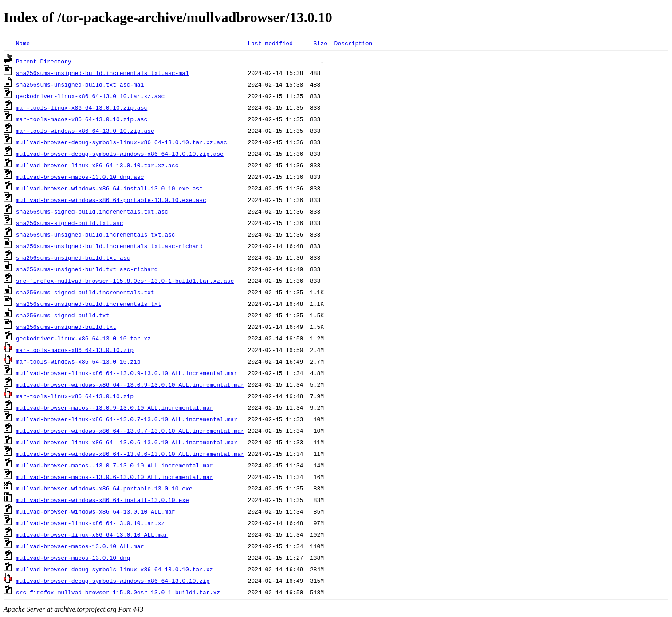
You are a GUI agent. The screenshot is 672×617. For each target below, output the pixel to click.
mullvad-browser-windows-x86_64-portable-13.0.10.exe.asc (111, 200)
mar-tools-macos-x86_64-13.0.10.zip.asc (82, 119)
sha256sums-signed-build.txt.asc (70, 223)
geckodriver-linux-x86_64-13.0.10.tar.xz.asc (90, 96)
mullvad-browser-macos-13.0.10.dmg (73, 558)
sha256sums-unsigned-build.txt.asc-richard (87, 269)
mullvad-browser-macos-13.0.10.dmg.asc (80, 177)
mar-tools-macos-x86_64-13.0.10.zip (75, 350)
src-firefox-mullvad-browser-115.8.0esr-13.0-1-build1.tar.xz (118, 592)
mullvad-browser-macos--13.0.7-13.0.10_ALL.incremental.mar (115, 465)
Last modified (270, 43)
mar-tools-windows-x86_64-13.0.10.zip (78, 361)
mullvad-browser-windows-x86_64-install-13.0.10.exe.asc (109, 188)
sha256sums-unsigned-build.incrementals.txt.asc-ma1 (102, 73)
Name (23, 43)
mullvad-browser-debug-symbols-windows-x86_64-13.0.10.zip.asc (120, 154)
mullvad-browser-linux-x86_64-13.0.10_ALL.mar (92, 534)
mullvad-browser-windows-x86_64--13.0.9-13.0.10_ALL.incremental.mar (130, 384)
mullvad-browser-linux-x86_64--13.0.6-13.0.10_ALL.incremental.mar (127, 442)
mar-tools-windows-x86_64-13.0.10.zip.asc (85, 131)
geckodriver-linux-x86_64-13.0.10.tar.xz (83, 338)
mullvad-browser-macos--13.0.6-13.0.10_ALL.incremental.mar (115, 477)
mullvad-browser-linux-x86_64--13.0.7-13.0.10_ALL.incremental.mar (127, 419)
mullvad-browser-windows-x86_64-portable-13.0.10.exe (104, 488)
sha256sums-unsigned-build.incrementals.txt (89, 304)
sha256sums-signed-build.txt (63, 315)
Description (353, 43)
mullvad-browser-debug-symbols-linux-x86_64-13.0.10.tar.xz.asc (122, 142)
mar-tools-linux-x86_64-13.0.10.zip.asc (82, 107)
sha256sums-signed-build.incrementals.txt (85, 292)
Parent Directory (44, 61)
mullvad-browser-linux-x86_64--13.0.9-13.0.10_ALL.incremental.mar (127, 373)
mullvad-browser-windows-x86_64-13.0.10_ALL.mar (96, 511)
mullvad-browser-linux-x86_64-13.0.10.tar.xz (90, 523)
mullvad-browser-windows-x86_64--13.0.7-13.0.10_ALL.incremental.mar (130, 431)
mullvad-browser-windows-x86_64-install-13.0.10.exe (102, 500)
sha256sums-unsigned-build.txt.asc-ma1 (80, 84)
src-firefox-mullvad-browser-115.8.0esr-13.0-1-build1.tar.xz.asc (125, 281)
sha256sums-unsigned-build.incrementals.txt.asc (96, 234)
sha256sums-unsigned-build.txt (66, 327)
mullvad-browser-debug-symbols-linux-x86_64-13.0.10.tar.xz (115, 569)
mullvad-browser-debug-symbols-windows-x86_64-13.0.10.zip (113, 581)
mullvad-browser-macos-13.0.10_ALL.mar (80, 546)
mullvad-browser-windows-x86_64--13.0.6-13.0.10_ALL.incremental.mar (130, 454)
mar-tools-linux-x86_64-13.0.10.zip (75, 396)
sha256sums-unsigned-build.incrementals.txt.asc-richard (109, 246)
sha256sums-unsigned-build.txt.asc (73, 257)
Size (320, 43)
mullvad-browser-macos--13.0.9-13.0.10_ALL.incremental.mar (115, 407)
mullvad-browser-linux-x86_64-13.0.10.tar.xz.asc (97, 165)
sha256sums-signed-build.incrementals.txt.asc (92, 211)
